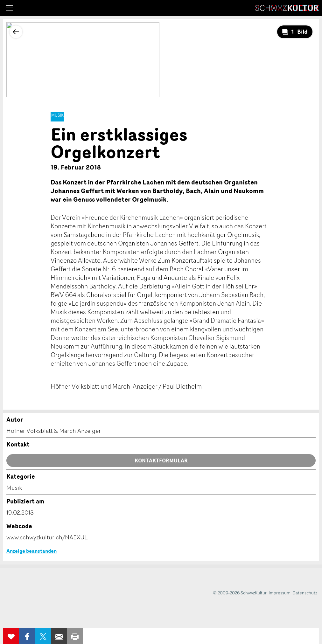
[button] (9, 8)
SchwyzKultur (287, 8)
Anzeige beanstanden (31, 551)
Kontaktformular (161, 460)
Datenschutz (305, 593)
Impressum (280, 593)
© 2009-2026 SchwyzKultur (240, 593)
